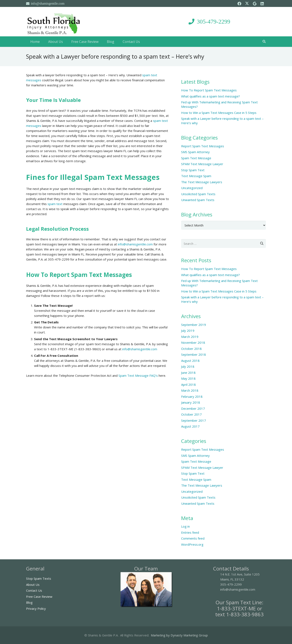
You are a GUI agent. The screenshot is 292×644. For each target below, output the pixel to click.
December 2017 (193, 408)
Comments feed (193, 538)
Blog (29, 602)
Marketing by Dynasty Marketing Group (179, 635)
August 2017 (190, 426)
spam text (55, 204)
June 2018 (188, 373)
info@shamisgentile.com (135, 244)
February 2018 (192, 396)
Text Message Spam (196, 176)
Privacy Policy (36, 608)
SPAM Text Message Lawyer (202, 164)
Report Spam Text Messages (203, 146)
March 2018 (190, 390)
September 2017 (194, 420)
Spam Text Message (196, 158)
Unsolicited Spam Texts (198, 194)
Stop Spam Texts (39, 578)
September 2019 (194, 325)
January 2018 (191, 402)
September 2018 (194, 354)
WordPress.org (192, 544)
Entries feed (190, 532)
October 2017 (191, 414)
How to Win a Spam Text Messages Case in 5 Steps (219, 113)
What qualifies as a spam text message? (210, 96)
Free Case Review (39, 597)
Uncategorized (192, 188)
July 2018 (188, 366)
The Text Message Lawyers (202, 182)
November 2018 (193, 342)
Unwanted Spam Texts (198, 200)
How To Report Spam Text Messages (209, 90)
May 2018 (188, 378)
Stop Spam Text (193, 170)
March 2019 (190, 337)
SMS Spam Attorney (195, 152)
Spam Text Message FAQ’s (138, 375)
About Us (33, 585)
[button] (264, 42)
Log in (185, 526)
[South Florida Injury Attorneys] (54, 22)
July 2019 (188, 331)
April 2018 (188, 385)
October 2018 (191, 349)
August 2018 (190, 361)
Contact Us (34, 590)
